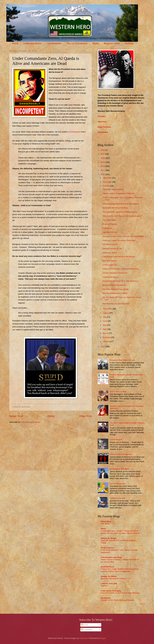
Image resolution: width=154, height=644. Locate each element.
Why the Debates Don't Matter (115, 293)
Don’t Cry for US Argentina (121, 454)
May (105, 325)
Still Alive (104, 586)
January (106, 341)
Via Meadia (106, 598)
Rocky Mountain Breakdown (114, 285)
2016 (103, 158)
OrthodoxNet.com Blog (111, 557)
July (105, 317)
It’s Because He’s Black (120, 469)
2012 (103, 174)
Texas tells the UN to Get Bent (115, 208)
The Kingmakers (109, 220)
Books (96, 43)
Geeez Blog (106, 521)
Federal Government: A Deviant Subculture (120, 269)
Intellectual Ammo (33, 43)
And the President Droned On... (116, 273)
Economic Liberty (110, 253)
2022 (103, 150)
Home (15, 43)
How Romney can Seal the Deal (116, 304)
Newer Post (16, 416)
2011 (103, 347)
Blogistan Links (112, 43)
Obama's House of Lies (112, 249)
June (105, 321)
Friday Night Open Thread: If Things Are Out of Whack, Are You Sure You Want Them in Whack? (120, 532)
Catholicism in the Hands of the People (119, 257)
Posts (84, 625)
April (105, 329)
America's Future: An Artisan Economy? (119, 240)
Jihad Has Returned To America (113, 579)
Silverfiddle (103, 132)
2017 (103, 154)
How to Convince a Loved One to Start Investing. (120, 593)
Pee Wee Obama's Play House (115, 289)
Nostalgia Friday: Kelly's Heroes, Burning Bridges (123, 236)
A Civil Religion (116, 440)
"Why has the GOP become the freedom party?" (123, 216)
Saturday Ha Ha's (110, 232)
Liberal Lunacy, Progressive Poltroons (118, 193)
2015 (103, 162)
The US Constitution (77, 43)
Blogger (103, 638)
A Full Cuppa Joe (110, 265)
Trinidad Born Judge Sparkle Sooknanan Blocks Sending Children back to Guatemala (120, 570)
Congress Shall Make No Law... (123, 360)
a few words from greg (111, 591)
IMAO (103, 529)
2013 (103, 170)
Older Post (85, 416)
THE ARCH (105, 524)
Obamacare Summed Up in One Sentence (120, 281)
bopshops (84, 638)
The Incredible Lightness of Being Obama (120, 212)
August (106, 313)
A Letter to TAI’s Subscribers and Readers (118, 600)
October (106, 186)
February (107, 337)
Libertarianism (54, 43)
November (108, 182)
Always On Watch (109, 576)
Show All (142, 604)
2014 (103, 166)
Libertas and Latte (109, 584)
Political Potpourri (110, 224)
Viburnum (102, 122)
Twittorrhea (107, 228)
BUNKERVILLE (108, 567)
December (108, 178)
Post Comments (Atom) (31, 422)
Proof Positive (107, 548)
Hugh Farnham (104, 127)
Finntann (102, 116)
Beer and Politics (110, 261)
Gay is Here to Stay (118, 392)
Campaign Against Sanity (113, 189)
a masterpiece (74, 132)
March (106, 333)
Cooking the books (110, 277)
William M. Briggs (109, 538)
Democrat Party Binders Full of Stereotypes (121, 204)
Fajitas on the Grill (117, 498)
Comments (87, 630)
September (108, 309)
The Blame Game (110, 244)
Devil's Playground (118, 484)
